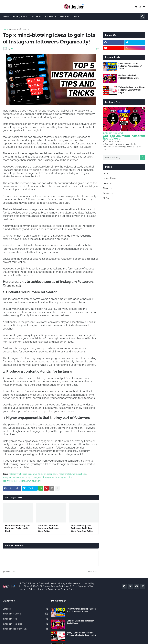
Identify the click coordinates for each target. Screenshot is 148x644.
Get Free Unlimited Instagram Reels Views (129, 77)
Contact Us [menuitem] (51, 16)
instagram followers (19, 29)
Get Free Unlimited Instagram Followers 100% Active (49, 528)
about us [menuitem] (64, 16)
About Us (107, 188)
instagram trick (65, 477)
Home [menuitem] (6, 16)
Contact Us (108, 193)
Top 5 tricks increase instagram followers (22, 481)
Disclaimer (108, 183)
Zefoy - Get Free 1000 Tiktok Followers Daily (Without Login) (132, 90)
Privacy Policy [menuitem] (20, 16)
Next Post (93, 572)
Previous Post (10, 572)
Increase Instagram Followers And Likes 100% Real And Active (82, 528)
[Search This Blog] (121, 158)
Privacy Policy (109, 178)
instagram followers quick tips (72, 474)
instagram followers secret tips (17, 477)
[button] (143, 17)
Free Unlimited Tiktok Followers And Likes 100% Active (130, 66)
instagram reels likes (26, 624)
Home (6, 29)
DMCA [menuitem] (76, 16)
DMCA (106, 198)
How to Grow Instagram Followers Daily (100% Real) (17, 528)
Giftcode (26, 609)
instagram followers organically (43, 474)
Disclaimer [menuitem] (36, 16)
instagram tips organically (45, 477)
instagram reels (26, 619)
